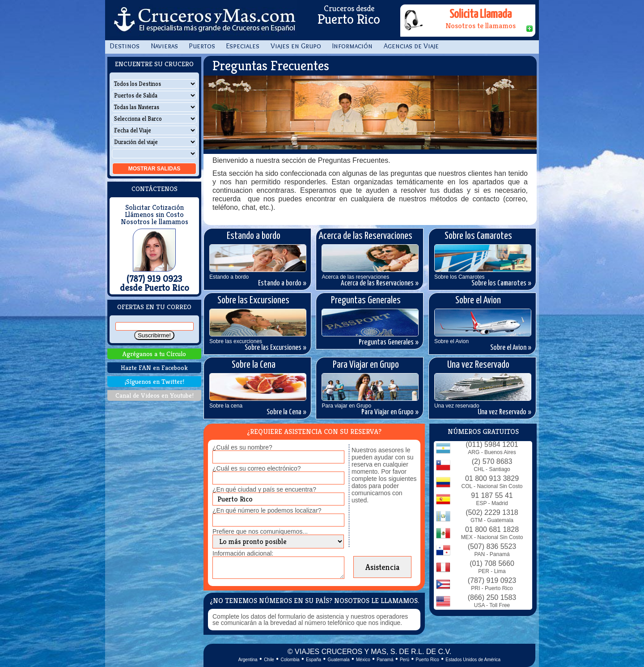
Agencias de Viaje (411, 46)
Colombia (290, 660)
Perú (405, 660)
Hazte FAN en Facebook (154, 367)
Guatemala (339, 660)
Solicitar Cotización (155, 208)
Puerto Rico (428, 660)
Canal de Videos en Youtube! (155, 395)
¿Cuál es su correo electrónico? (257, 468)
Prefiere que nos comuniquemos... (260, 531)
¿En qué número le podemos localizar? (267, 510)
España (314, 660)
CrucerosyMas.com (203, 20)
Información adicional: (243, 553)
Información (352, 46)
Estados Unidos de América (473, 660)
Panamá (385, 660)
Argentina (248, 660)
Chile (269, 660)
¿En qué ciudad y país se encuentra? (264, 489)
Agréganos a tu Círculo (154, 354)
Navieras (164, 46)
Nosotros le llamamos (155, 222)
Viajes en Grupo (296, 46)
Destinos (125, 46)
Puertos (202, 46)
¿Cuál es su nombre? (242, 447)
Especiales (243, 46)
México (363, 660)
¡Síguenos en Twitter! (155, 381)
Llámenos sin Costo (154, 215)
